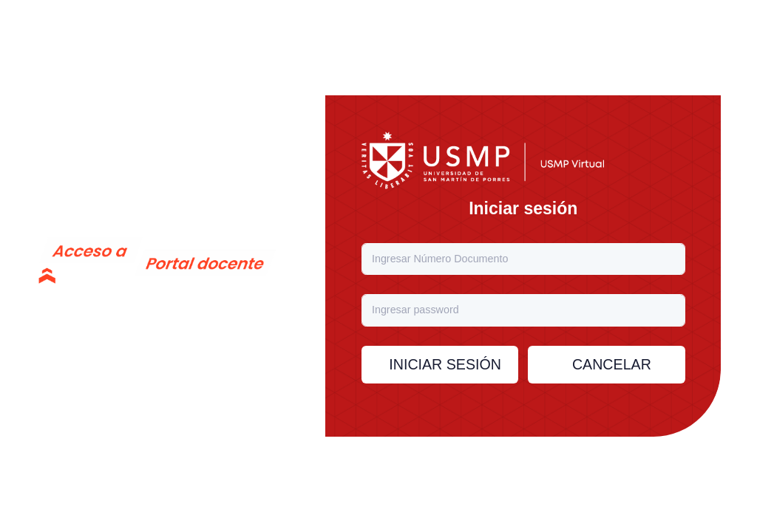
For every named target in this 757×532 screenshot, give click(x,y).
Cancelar (612, 364)
